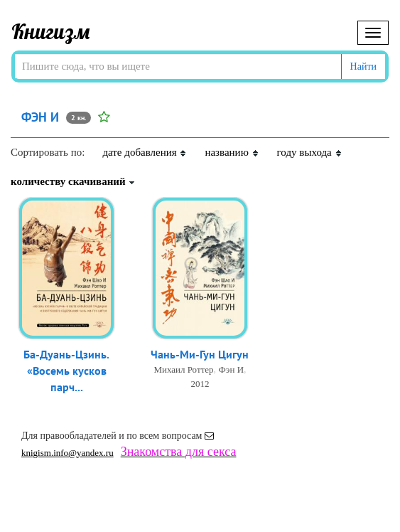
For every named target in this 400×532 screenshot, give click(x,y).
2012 (200, 384)
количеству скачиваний (73, 181)
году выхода (310, 152)
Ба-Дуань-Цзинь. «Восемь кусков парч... (66, 371)
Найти (363, 66)
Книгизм (51, 31)
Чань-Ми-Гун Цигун (200, 354)
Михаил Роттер (183, 369)
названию (232, 152)
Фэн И (231, 369)
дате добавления (145, 152)
